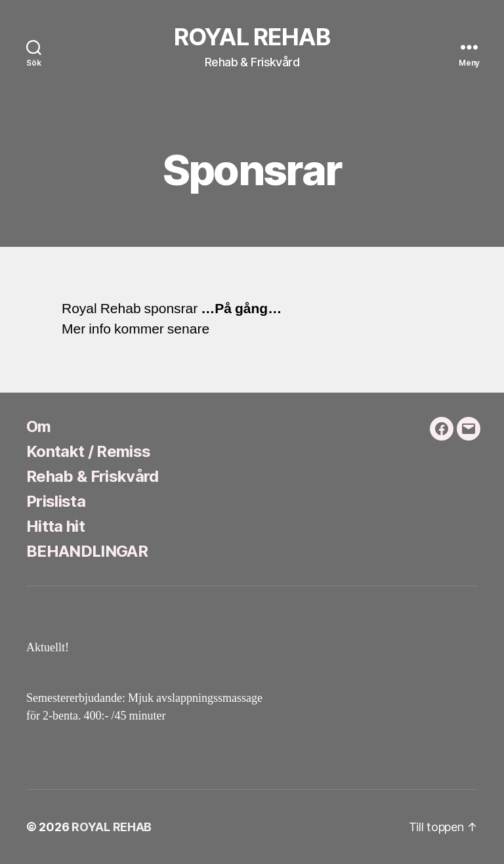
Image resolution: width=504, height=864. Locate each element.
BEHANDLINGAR (87, 551)
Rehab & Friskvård (93, 476)
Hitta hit (55, 526)
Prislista (56, 501)
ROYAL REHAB (252, 37)
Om (39, 426)
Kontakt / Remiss (88, 451)
